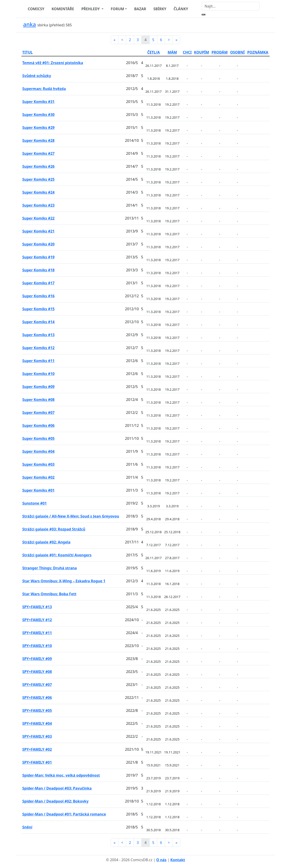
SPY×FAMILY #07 (37, 685)
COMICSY (36, 9)
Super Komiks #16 (38, 296)
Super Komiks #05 (38, 438)
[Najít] (231, 6)
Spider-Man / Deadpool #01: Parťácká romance (64, 814)
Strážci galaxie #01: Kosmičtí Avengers (57, 555)
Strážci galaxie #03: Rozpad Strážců (54, 529)
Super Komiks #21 (38, 231)
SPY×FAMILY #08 (37, 672)
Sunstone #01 (34, 503)
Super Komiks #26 (38, 166)
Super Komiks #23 (38, 205)
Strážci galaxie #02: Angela (46, 542)
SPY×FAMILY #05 (37, 710)
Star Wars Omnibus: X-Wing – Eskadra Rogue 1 (64, 581)
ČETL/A (154, 52)
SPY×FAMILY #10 (37, 646)
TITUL (28, 52)
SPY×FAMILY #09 (37, 659)
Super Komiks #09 (38, 387)
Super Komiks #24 (38, 192)
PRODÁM (220, 52)
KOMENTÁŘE (63, 9)
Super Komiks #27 (38, 153)
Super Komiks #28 (38, 140)
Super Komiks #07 (38, 413)
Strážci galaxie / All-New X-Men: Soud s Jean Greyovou (71, 516)
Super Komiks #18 (38, 270)
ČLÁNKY (181, 9)
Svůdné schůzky (37, 76)
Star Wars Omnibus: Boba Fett (49, 594)
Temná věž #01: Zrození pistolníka (53, 63)
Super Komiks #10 (38, 374)
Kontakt (178, 860)
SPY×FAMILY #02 (37, 749)
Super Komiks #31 (38, 102)
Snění (27, 827)
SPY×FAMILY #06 (37, 698)
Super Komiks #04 (38, 451)
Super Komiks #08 (38, 400)
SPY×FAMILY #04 (37, 723)
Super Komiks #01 (38, 490)
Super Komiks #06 (38, 425)
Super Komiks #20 (38, 244)
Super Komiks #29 (38, 128)
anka (30, 24)
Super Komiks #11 (38, 361)
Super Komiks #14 (38, 322)
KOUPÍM (201, 52)
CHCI (187, 52)
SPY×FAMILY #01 (37, 762)
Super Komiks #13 (38, 335)
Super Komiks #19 (38, 257)
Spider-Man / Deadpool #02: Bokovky (55, 801)
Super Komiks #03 (38, 464)
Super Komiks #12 (38, 348)
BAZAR (140, 9)
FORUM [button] (117, 9)
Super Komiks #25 (38, 179)
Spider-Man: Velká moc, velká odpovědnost (61, 775)
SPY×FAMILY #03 (37, 736)
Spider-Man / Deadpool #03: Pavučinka (57, 788)
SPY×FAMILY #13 (37, 607)
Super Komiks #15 (38, 309)
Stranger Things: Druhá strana (50, 568)
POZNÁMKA (258, 52)
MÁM (172, 52)
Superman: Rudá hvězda (44, 89)
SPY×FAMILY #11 (37, 633)
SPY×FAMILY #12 (37, 620)
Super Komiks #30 (38, 115)
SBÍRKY (160, 9)
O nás (161, 860)
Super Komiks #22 (38, 218)
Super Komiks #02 (38, 477)
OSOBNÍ (237, 52)
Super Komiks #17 (38, 283)
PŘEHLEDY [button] (91, 9)
